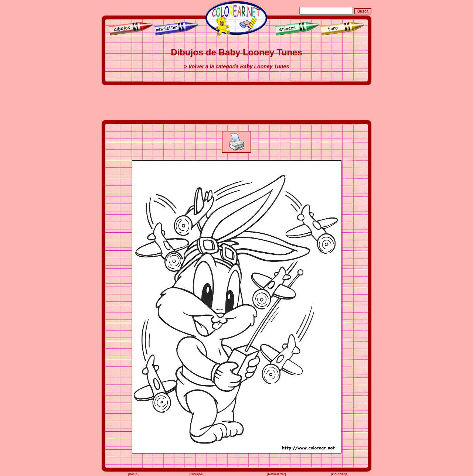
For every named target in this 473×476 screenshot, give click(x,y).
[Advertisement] (236, 103)
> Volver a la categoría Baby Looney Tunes (236, 66)
